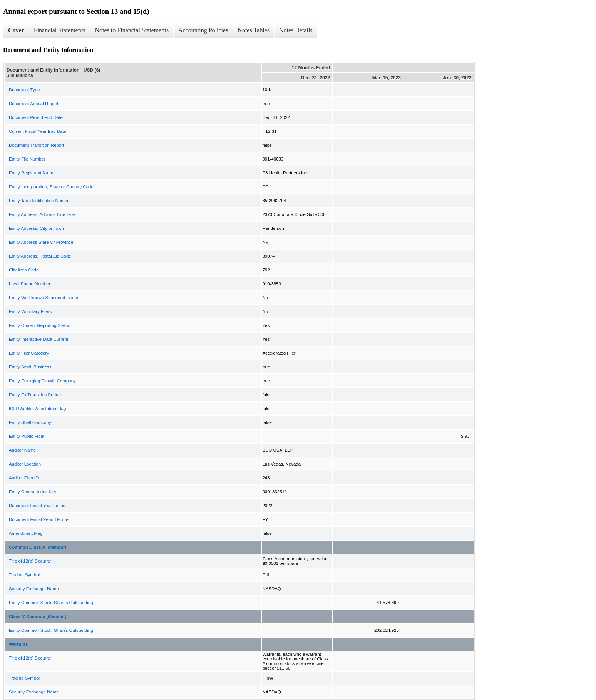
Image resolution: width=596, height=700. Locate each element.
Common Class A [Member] (38, 547)
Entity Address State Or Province (41, 242)
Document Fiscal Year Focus (37, 506)
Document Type (24, 90)
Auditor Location (25, 464)
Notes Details (296, 30)
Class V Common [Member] (38, 616)
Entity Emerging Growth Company (42, 381)
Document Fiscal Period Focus (39, 519)
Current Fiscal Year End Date (38, 131)
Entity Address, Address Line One (42, 214)
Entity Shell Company (30, 422)
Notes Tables (254, 30)
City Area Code (24, 270)
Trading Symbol (24, 575)
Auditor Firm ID (24, 478)
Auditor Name (22, 450)
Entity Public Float (27, 436)
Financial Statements (60, 30)
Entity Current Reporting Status (39, 325)
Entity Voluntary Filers (30, 311)
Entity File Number (27, 159)
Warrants (18, 644)
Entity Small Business (30, 367)
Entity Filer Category (29, 353)
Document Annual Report (34, 104)
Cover (16, 30)
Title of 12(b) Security (30, 561)
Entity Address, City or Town (36, 228)
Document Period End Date (36, 117)
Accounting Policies (203, 30)
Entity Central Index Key (33, 492)
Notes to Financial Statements (132, 30)
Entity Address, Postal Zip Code (40, 256)
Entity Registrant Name (32, 173)
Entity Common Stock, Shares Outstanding (51, 603)
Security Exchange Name (34, 589)
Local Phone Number (30, 284)
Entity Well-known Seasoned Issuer (44, 298)
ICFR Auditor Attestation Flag (37, 409)
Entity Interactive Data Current (39, 339)
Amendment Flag (26, 533)
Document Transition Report (36, 145)
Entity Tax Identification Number (40, 201)
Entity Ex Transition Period (35, 395)
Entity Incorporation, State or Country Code (51, 187)
